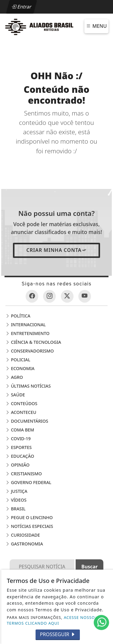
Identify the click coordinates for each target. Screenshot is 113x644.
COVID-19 (18, 439)
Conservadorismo (30, 351)
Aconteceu (21, 412)
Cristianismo (24, 474)
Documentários (27, 421)
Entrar (21, 7)
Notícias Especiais (29, 526)
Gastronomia (24, 544)
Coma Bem (20, 430)
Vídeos (16, 500)
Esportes (19, 447)
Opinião (17, 465)
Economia (20, 368)
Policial (18, 360)
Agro (14, 377)
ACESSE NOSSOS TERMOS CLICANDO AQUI (52, 620)
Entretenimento (27, 333)
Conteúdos (21, 403)
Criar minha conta (56, 250)
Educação (20, 456)
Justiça (16, 491)
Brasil (15, 509)
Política (18, 316)
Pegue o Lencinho (29, 517)
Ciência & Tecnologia (33, 342)
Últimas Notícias (28, 386)
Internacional (25, 325)
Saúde (15, 395)
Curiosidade (23, 535)
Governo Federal (28, 482)
